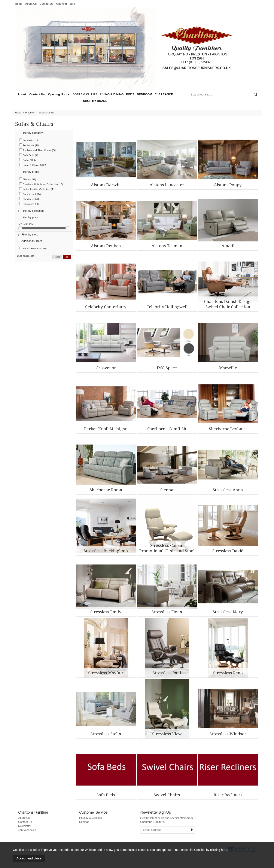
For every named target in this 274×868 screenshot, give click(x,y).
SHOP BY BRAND (95, 101)
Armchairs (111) (30, 140)
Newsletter (25, 826)
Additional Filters (32, 241)
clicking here (219, 850)
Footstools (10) (29, 145)
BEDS (130, 94)
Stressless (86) (29, 204)
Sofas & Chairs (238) (33, 165)
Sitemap (84, 822)
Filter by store (30, 234)
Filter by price (30, 217)
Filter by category (32, 133)
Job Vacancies (27, 830)
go (67, 257)
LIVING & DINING (112, 94)
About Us (31, 4)
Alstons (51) (28, 179)
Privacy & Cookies (90, 818)
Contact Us (46, 4)
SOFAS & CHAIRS (85, 94)
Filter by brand (30, 172)
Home (19, 4)
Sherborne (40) (29, 199)
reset (57, 257)
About (22, 94)
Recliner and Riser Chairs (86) (38, 150)
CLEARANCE (164, 94)
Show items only (33, 248)
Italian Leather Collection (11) (37, 189)
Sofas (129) (28, 160)
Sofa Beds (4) (29, 155)
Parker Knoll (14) (30, 194)
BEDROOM (144, 94)
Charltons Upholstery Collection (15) (41, 184)
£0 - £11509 (26, 224)
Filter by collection (33, 211)
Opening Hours (66, 4)
